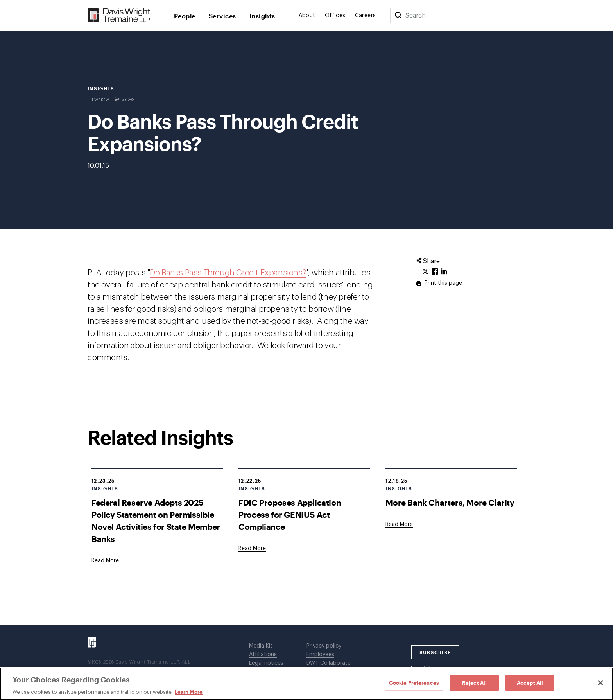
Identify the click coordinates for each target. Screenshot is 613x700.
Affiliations (263, 655)
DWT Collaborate (329, 663)
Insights (262, 16)
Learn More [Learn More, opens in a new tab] (189, 692)
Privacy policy (324, 646)
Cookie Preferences (414, 682)
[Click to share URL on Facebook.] (435, 272)
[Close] (600, 683)
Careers (366, 16)
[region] (306, 684)
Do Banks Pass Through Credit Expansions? (228, 273)
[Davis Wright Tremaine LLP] (119, 15)
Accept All (530, 682)
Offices (335, 16)
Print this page (443, 283)
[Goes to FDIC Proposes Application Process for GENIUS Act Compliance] (252, 549)
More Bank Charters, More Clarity (450, 502)
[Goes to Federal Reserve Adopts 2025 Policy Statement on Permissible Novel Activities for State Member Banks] (105, 561)
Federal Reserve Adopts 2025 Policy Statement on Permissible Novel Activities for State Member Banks (156, 521)
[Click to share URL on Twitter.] (425, 272)
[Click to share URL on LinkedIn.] (444, 272)
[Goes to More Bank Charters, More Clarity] (399, 524)
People (185, 16)
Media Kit (261, 646)
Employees (320, 655)
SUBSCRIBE (435, 652)
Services (222, 16)
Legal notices (266, 663)
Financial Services (111, 99)
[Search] (398, 16)
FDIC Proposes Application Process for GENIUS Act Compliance (290, 514)
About (307, 16)
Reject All (474, 682)
